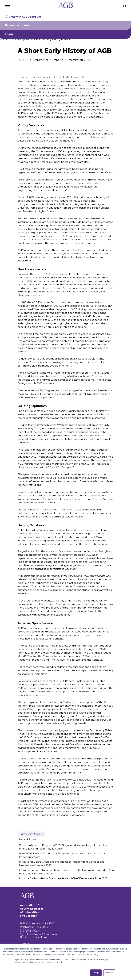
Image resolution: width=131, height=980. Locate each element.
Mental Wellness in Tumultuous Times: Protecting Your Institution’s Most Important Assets (63, 855)
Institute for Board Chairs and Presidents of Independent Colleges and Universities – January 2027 (62, 863)
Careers (25, 944)
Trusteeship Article (22, 39)
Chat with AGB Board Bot (23, 17)
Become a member (18, 25)
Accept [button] (96, 973)
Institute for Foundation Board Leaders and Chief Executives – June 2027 (63, 878)
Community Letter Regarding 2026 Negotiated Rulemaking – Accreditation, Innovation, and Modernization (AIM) (65, 847)
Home (4, 39)
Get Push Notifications (33, 937)
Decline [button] (109, 973)
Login (9, 34)
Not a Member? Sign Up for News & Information (39, 933)
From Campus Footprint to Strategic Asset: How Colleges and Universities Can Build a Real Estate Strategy (66, 872)
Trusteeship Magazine (32, 834)
